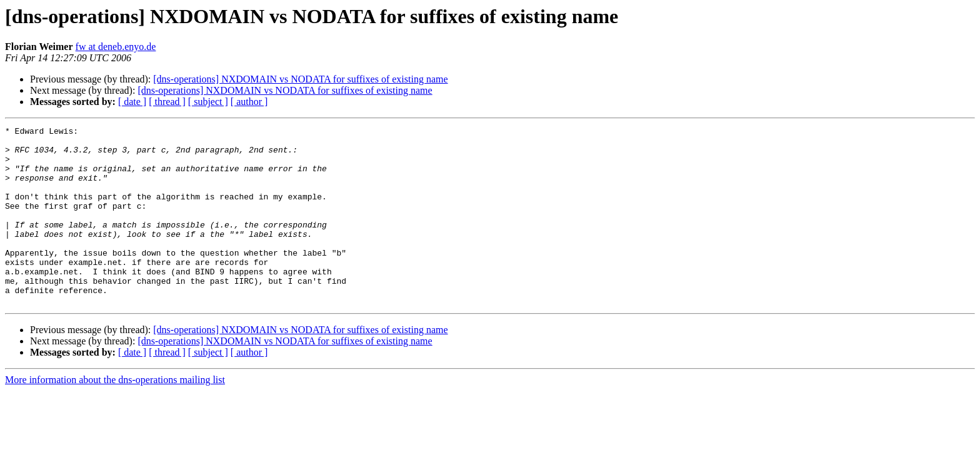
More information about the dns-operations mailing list (115, 415)
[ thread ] (167, 102)
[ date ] (132, 102)
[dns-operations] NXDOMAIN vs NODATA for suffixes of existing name (300, 79)
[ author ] (249, 102)
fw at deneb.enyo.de (116, 47)
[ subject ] (208, 102)
